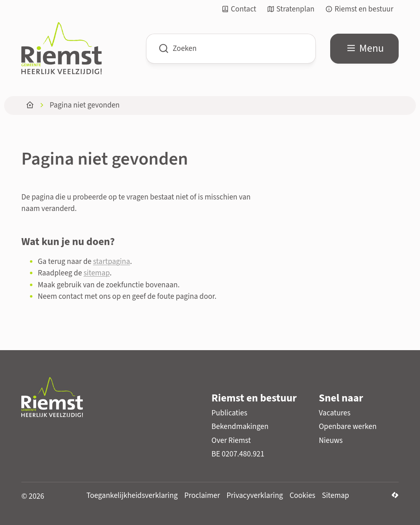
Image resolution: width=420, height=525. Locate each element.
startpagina (112, 262)
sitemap (97, 273)
